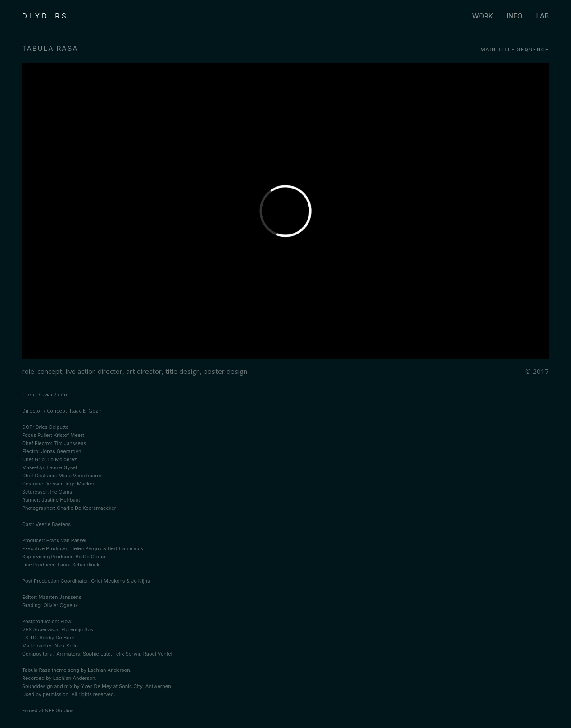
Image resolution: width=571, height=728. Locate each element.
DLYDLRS (45, 16)
